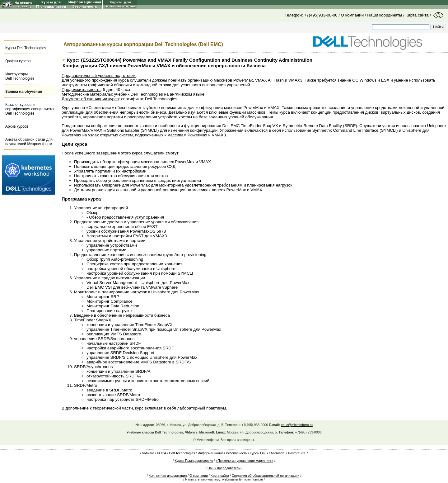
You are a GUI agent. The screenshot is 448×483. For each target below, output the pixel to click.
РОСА (162, 453)
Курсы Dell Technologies (26, 48)
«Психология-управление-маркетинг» (244, 461)
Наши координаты (385, 15)
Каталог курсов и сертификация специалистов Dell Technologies (30, 109)
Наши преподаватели (224, 468)
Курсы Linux (259, 453)
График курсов (18, 61)
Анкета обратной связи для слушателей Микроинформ (29, 142)
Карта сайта (417, 15)
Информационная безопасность (222, 453)
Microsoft (278, 453)
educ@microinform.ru (297, 425)
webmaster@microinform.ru (243, 479)
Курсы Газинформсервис (194, 461)
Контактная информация (168, 476)
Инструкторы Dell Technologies (20, 76)
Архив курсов (17, 126)
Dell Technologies (182, 453)
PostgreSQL (297, 453)
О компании (352, 15)
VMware (148, 453)
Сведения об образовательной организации (266, 476)
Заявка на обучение (24, 92)
